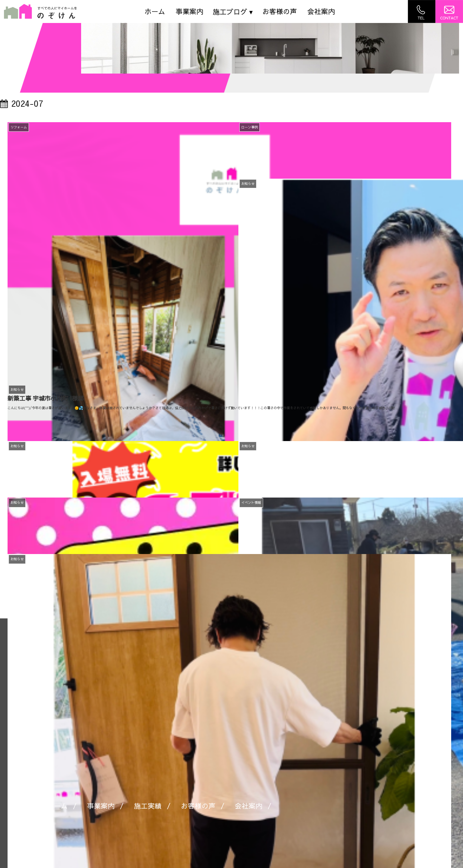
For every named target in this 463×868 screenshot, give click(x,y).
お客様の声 (280, 11)
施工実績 (148, 806)
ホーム (155, 11)
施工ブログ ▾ (233, 12)
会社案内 (321, 11)
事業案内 (189, 11)
